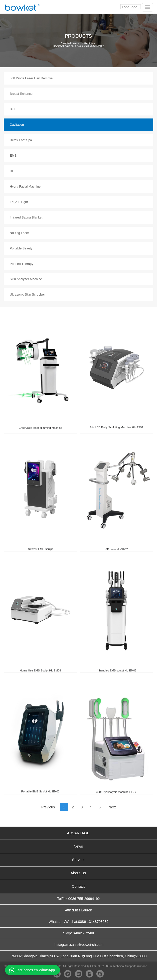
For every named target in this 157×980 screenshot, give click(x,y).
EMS (13, 156)
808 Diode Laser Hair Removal (32, 78)
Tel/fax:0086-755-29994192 (78, 899)
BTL (13, 109)
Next (112, 807)
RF (12, 171)
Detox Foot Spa (21, 140)
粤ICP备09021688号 (99, 966)
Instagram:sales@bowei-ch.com (78, 945)
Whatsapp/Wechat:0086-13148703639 (78, 922)
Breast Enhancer (22, 94)
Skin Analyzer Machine (26, 279)
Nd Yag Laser (19, 233)
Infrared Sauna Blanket (26, 217)
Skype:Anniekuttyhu (79, 933)
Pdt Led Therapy (21, 264)
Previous (48, 807)
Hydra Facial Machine (25, 186)
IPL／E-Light (19, 202)
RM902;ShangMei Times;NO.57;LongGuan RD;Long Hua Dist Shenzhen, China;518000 (79, 956)
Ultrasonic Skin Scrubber (27, 294)
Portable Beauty (21, 248)
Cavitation (17, 125)
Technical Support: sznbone (130, 966)
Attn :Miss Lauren (78, 910)
